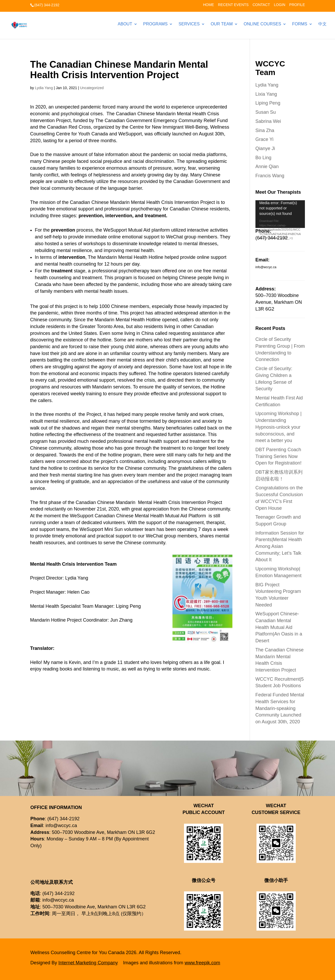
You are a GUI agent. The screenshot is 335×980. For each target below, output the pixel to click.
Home (209, 5)
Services (189, 24)
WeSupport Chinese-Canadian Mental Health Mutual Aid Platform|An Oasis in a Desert (279, 627)
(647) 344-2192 (47, 5)
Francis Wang (270, 176)
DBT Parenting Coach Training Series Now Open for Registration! (278, 456)
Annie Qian (267, 167)
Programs (155, 24)
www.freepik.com (202, 963)
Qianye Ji (265, 148)
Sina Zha (265, 130)
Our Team (222, 24)
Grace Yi (264, 139)
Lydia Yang (44, 88)
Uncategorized (92, 88)
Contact (261, 5)
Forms (300, 24)
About (125, 24)
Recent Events (233, 5)
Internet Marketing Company (88, 963)
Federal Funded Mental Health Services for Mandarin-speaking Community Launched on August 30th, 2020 (280, 708)
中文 (322, 24)
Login (280, 5)
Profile (297, 5)
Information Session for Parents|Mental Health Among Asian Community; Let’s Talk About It (280, 546)
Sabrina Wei (268, 121)
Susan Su (266, 112)
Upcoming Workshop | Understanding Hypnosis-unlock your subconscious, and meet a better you (278, 427)
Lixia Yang (266, 94)
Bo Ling (263, 158)
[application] (280, 214)
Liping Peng (268, 103)
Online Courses (262, 24)
